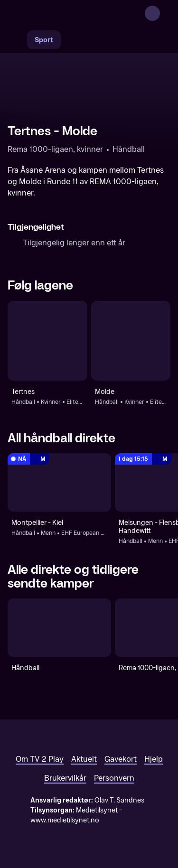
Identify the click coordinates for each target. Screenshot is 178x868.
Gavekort (121, 759)
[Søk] (17, 40)
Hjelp (154, 759)
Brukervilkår (65, 778)
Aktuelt (84, 759)
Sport (44, 40)
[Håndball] (59, 628)
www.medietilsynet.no (65, 820)
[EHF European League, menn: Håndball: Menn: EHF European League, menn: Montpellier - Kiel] (59, 482)
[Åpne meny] (165, 13)
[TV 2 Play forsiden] (79, 13)
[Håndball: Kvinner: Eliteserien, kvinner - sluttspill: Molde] (131, 341)
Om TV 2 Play (40, 759)
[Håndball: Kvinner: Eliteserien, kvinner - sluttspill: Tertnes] (47, 341)
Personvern (114, 778)
